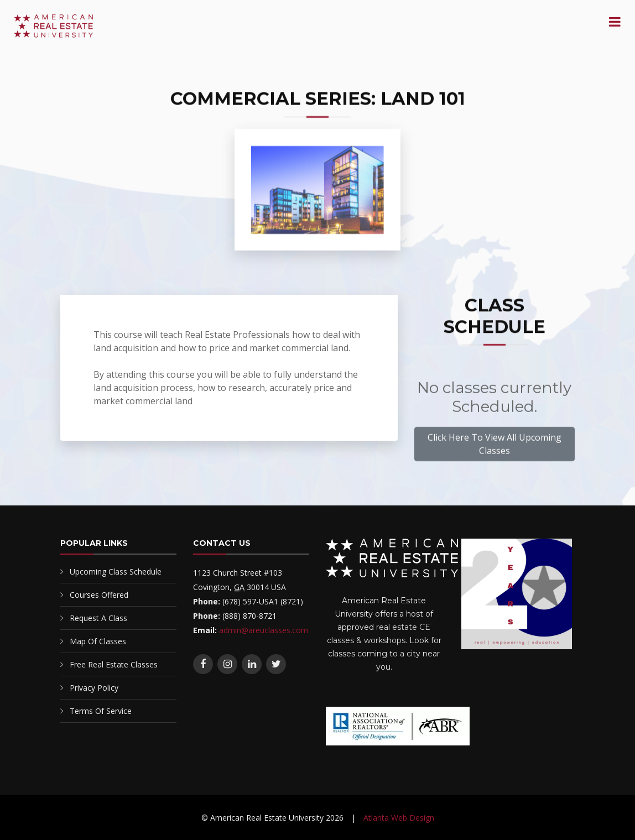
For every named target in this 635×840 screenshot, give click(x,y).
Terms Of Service (101, 711)
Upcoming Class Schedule (116, 572)
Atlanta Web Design (399, 818)
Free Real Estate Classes (114, 664)
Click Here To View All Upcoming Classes (495, 446)
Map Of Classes (98, 641)
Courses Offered (99, 595)
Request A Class (98, 618)
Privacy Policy (94, 688)
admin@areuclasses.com (264, 630)
